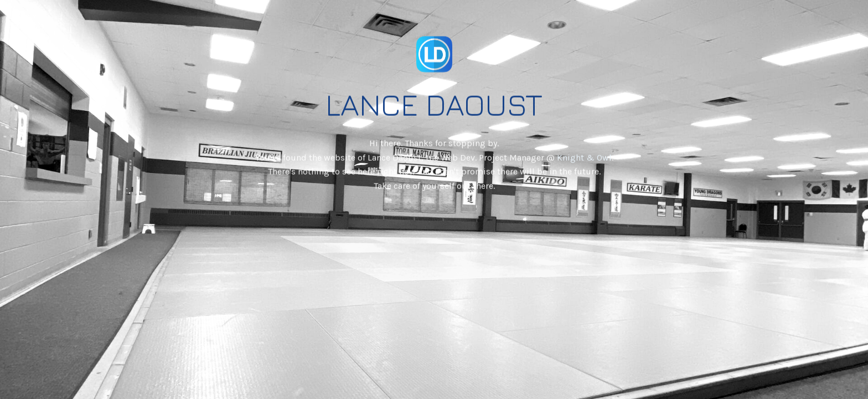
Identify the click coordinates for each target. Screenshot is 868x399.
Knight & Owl (584, 152)
